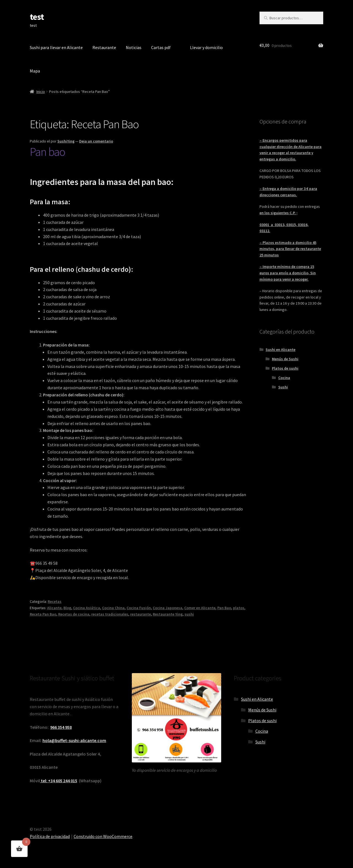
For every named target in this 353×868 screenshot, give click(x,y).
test (37, 17)
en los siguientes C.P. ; (279, 213)
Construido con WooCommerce (103, 836)
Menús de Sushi (285, 359)
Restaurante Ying (168, 614)
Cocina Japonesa (168, 608)
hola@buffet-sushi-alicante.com (74, 740)
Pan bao (47, 152)
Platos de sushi (285, 368)
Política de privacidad (50, 836)
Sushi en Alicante (280, 350)
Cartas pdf (161, 47)
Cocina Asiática (87, 608)
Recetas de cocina (74, 614)
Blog (67, 608)
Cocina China (113, 608)
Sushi (283, 387)
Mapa (35, 71)
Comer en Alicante (200, 608)
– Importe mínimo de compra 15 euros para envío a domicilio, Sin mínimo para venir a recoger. (288, 273)
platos (239, 608)
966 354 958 (61, 727)
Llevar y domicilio (206, 47)
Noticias (134, 47)
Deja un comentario (96, 141)
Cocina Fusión (139, 608)
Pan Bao (224, 608)
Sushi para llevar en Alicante (56, 47)
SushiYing (66, 141)
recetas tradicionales (110, 614)
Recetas (55, 601)
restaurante (141, 614)
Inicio (41, 92)
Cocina (284, 378)
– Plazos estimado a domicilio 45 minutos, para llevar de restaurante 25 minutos (290, 249)
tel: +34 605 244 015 (59, 781)
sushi (189, 614)
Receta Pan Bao (43, 614)
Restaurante (104, 47)
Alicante (54, 608)
